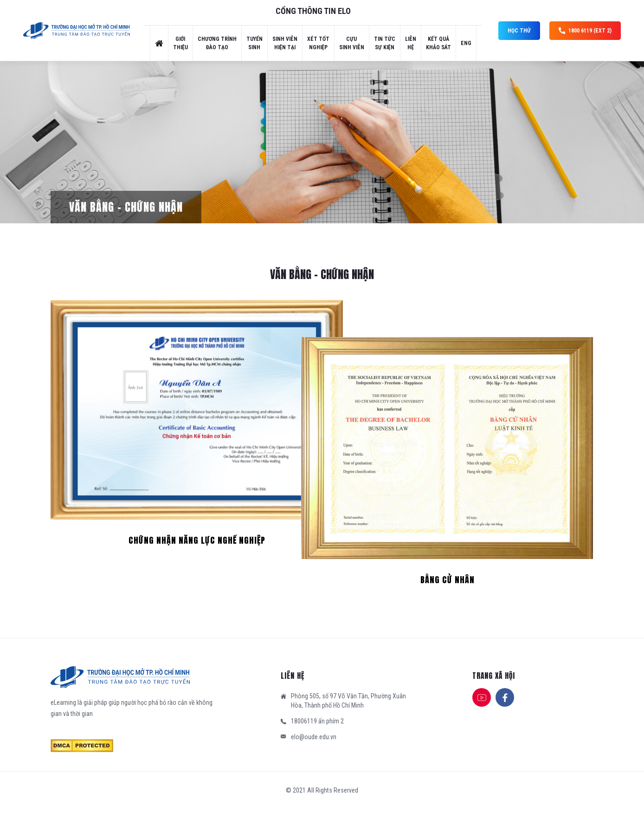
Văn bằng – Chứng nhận (126, 207)
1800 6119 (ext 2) (585, 31)
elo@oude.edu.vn (314, 737)
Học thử (519, 31)
